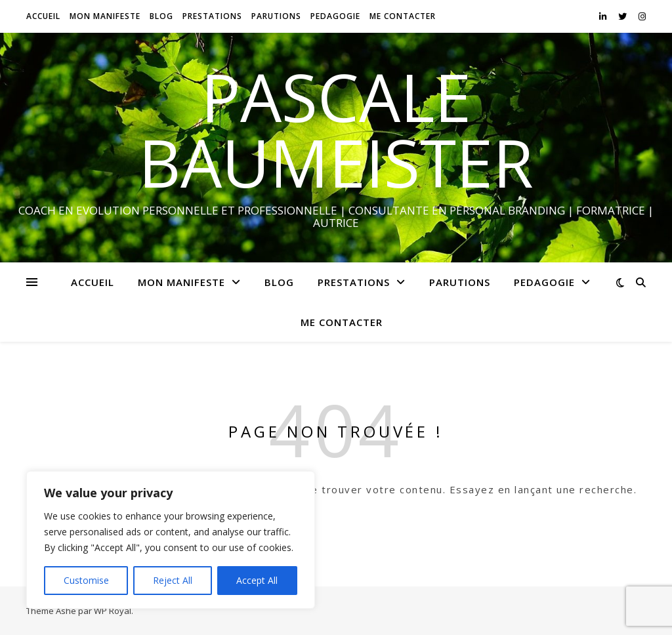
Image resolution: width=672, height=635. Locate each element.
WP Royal (113, 611)
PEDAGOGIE (335, 16)
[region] (171, 540)
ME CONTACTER (403, 16)
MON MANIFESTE (105, 16)
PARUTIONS (276, 16)
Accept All (257, 580)
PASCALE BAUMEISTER (336, 129)
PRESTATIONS (212, 16)
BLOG (161, 16)
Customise (86, 580)
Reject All (173, 580)
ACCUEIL (43, 16)
